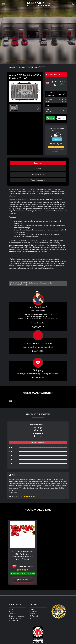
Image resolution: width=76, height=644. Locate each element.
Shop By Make (14, 620)
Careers (32, 618)
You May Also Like (38, 174)
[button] (39, 91)
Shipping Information (16, 616)
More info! (62, 94)
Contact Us (33, 612)
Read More (38, 351)
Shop (11, 612)
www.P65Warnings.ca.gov (19, 285)
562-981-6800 (33, 252)
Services (12, 614)
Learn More (57, 139)
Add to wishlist (62, 118)
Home (11, 609)
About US (33, 609)
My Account (34, 616)
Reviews (38, 169)
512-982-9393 (14, 252)
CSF (64, 105)
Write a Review (38, 443)
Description (38, 163)
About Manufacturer (38, 180)
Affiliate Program (15, 618)
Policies (32, 614)
